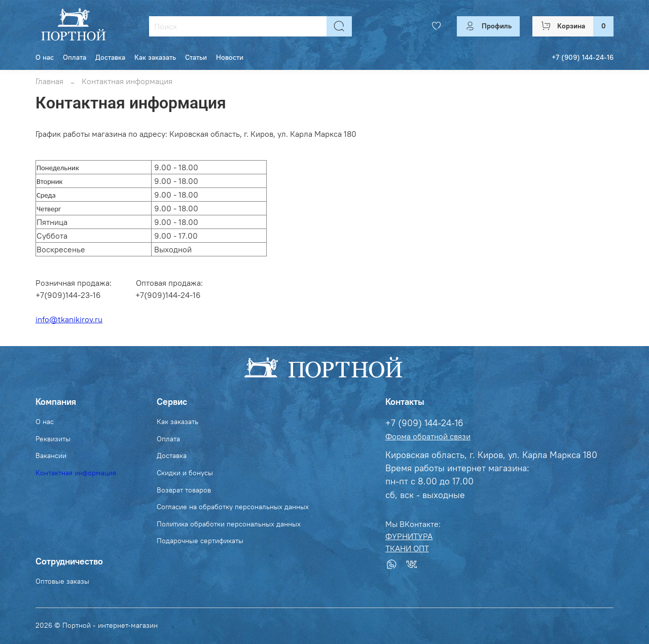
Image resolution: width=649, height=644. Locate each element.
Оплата (75, 57)
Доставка (110, 57)
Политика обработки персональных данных (229, 524)
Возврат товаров (184, 490)
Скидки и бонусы (185, 473)
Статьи (196, 57)
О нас (45, 57)
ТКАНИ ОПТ (407, 548)
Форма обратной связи (428, 436)
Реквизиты (53, 439)
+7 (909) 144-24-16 (583, 57)
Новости (230, 57)
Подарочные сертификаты (200, 541)
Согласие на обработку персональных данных (233, 507)
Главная (49, 81)
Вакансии (51, 456)
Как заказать (155, 57)
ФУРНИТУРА (409, 536)
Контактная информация (76, 473)
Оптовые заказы (62, 581)
